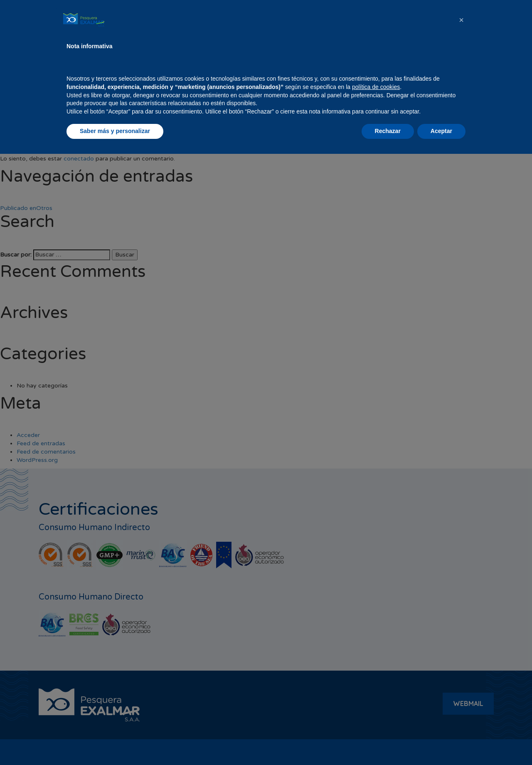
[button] (461, 631)
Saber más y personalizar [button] (115, 742)
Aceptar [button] (441, 742)
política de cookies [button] (376, 698)
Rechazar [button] (388, 742)
